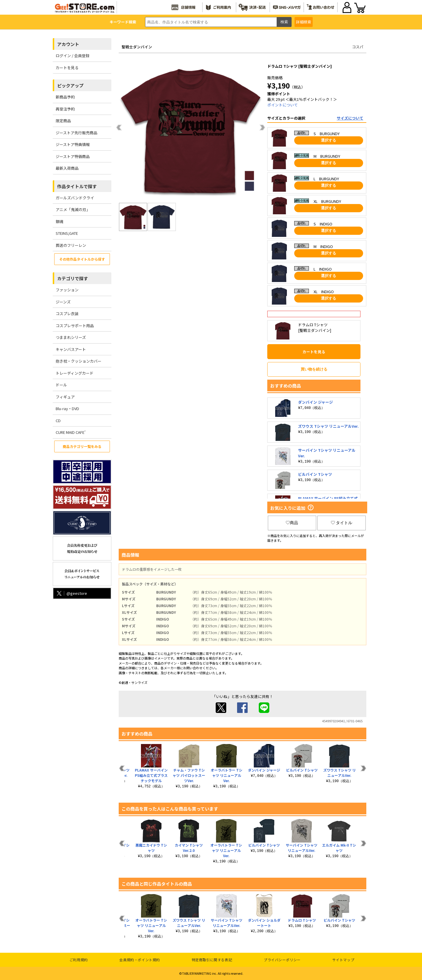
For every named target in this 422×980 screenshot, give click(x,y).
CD (58, 421)
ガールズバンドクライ (75, 198)
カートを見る (67, 68)
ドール (61, 385)
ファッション (67, 290)
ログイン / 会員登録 (73, 56)
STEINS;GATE (67, 233)
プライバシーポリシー (282, 960)
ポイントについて (283, 105)
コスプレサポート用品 (75, 326)
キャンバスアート (71, 349)
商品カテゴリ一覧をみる (82, 446)
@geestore (71, 593)
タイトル (342, 523)
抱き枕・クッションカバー (79, 361)
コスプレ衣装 (67, 314)
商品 (292, 523)
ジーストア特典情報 (73, 144)
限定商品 (63, 121)
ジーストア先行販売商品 (76, 133)
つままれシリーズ (71, 337)
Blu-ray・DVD (67, 409)
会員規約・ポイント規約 (140, 960)
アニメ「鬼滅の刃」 (73, 209)
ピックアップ (70, 85)
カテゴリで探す (73, 278)
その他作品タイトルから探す (82, 259)
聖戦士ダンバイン (137, 47)
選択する (329, 140)
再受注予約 (65, 109)
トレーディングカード (75, 373)
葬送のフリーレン (71, 245)
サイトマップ (343, 960)
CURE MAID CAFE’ (71, 432)
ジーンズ (63, 302)
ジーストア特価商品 (73, 156)
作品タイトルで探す (77, 186)
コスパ (358, 47)
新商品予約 (65, 97)
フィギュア (65, 397)
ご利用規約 (79, 960)
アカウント (68, 44)
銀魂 (59, 221)
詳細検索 (304, 22)
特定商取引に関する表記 (212, 960)
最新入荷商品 (67, 168)
